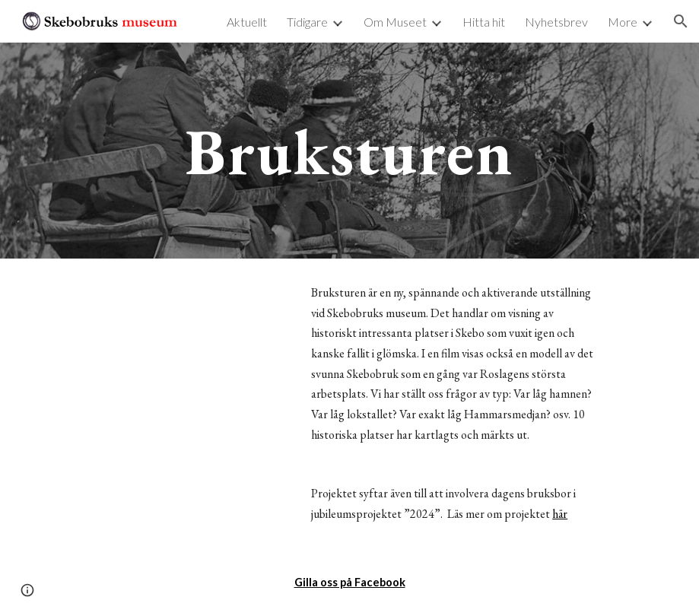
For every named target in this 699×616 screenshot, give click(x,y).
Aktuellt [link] (247, 22)
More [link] (623, 22)
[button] (681, 21)
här (560, 514)
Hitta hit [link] (484, 22)
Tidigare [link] (307, 22)
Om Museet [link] (395, 22)
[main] (349, 150)
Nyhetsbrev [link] (556, 22)
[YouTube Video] (167, 346)
